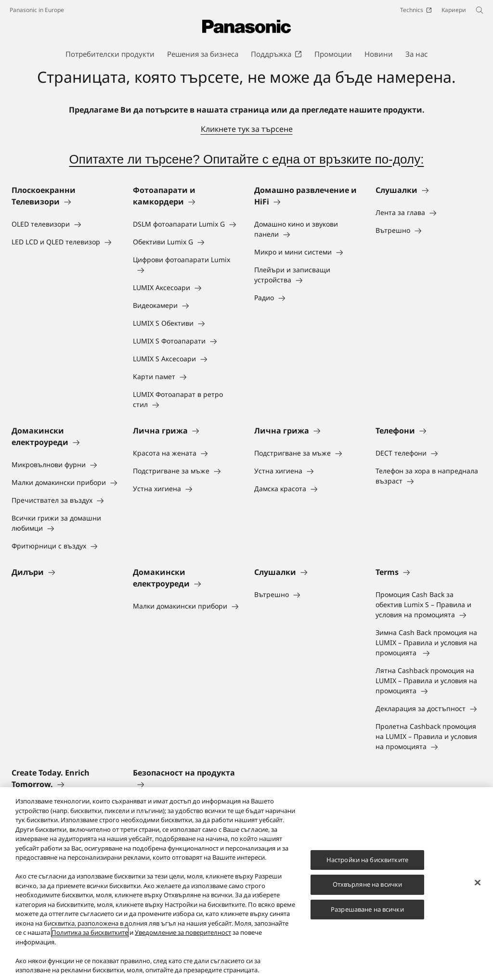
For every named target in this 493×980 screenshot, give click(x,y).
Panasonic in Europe (37, 10)
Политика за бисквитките (90, 933)
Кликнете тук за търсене (247, 129)
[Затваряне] (478, 883)
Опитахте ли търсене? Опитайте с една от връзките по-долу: (247, 159)
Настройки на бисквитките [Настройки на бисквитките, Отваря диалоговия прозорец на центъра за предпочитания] (367, 860)
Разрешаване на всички (367, 909)
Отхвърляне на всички (368, 885)
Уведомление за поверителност (183, 933)
